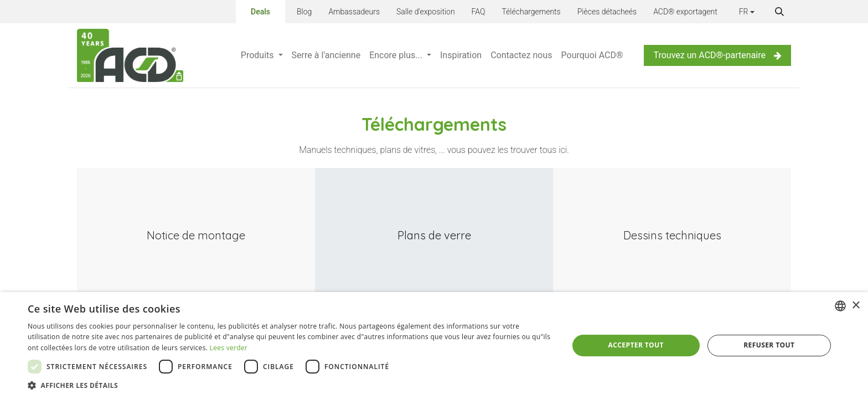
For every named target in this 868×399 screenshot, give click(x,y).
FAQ (479, 12)
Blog (304, 12)
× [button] (856, 306)
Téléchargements (531, 12)
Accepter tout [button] (636, 345)
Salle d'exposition (426, 12)
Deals (260, 12)
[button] (779, 12)
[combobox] (840, 306)
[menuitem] (262, 55)
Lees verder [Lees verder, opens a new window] (229, 348)
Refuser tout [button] (769, 345)
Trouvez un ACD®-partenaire (717, 55)
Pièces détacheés (607, 12)
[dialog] (434, 346)
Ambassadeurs (354, 12)
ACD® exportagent (685, 12)
